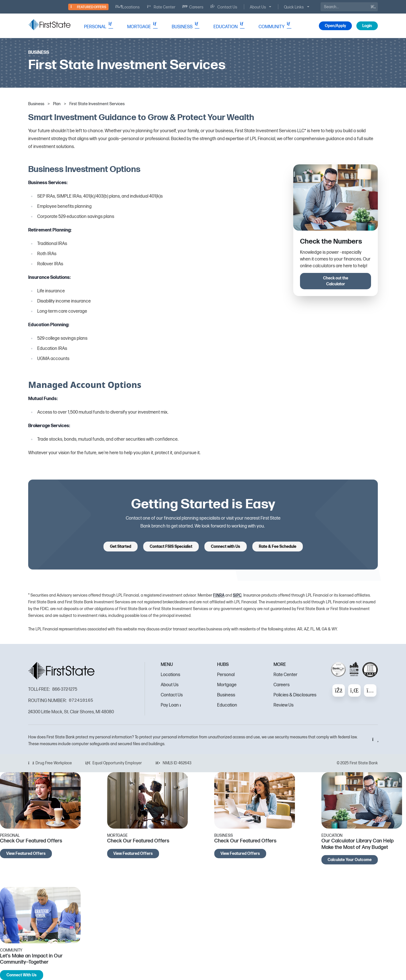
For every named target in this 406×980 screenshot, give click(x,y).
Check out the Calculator (336, 281)
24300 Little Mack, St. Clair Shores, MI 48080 (71, 712)
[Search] (349, 7)
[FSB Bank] (49, 25)
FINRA (219, 595)
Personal (226, 675)
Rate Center (285, 675)
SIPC (237, 595)
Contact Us (172, 695)
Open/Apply (335, 26)
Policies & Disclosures (295, 695)
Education (227, 705)
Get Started (121, 547)
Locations (170, 675)
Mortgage (227, 685)
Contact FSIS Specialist (171, 547)
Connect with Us (226, 547)
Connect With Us (22, 975)
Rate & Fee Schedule (278, 547)
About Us (170, 685)
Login (367, 26)
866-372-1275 (65, 689)
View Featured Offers (26, 854)
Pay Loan (172, 705)
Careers (282, 685)
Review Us (283, 705)
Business (226, 695)
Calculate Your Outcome (350, 860)
